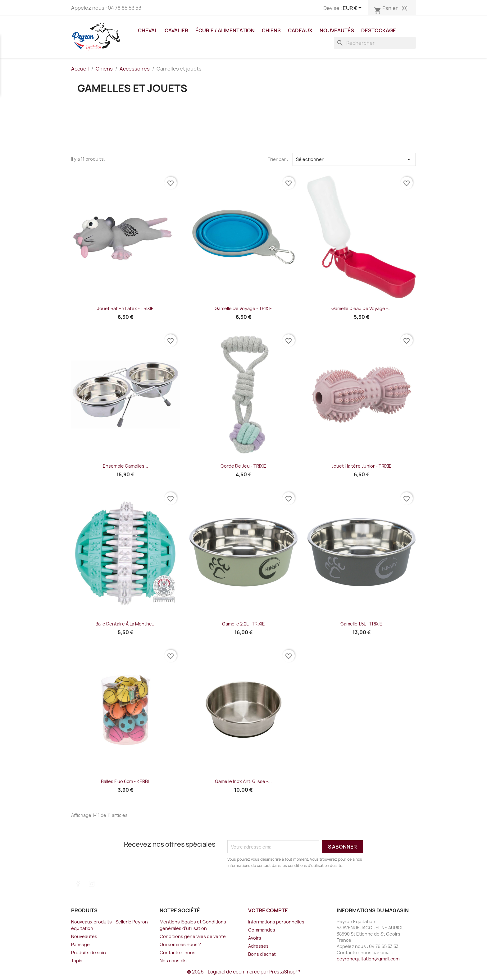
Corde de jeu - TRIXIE (243, 466)
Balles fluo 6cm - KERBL (125, 781)
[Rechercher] (375, 43)
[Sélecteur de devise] (353, 8)
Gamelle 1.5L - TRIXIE (361, 624)
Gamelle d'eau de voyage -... (362, 308)
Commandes (262, 930)
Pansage (80, 944)
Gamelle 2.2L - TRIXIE (243, 624)
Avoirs (255, 938)
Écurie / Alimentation (225, 30)
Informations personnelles (276, 922)
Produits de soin (89, 953)
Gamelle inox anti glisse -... (243, 781)
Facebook (78, 884)
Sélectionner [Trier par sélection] (354, 159)
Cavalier (176, 30)
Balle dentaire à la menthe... (125, 624)
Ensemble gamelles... (125, 466)
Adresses (258, 946)
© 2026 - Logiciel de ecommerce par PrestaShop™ (243, 972)
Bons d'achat (262, 954)
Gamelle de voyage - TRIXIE (243, 308)
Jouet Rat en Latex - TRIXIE (125, 308)
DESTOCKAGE (379, 30)
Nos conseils (173, 961)
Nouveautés (337, 30)
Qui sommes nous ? (180, 944)
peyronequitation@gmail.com (368, 959)
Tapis (77, 961)
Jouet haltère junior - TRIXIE (362, 466)
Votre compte (268, 910)
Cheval (148, 30)
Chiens (271, 30)
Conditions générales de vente (193, 936)
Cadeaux (300, 30)
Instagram (92, 884)
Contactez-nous (178, 953)
